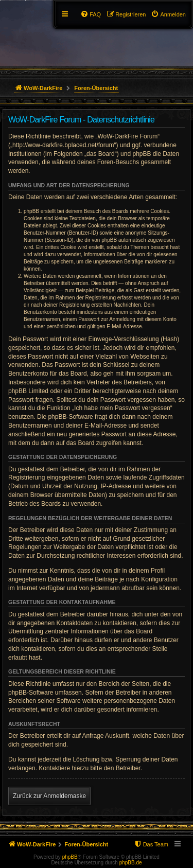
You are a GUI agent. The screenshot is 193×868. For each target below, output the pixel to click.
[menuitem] (168, 14)
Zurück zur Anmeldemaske (49, 796)
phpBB (70, 857)
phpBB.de (131, 863)
